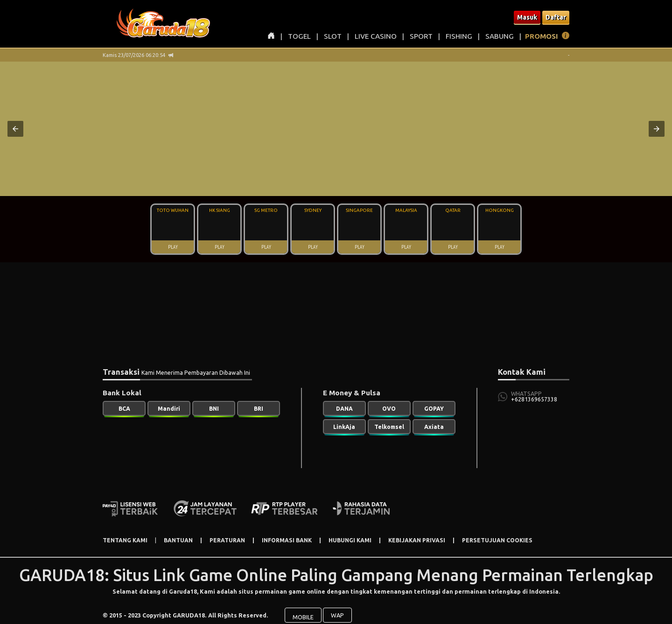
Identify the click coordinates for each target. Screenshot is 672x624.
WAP (337, 609)
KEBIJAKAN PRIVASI (417, 540)
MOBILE (303, 611)
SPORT (421, 36)
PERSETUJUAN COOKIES (497, 540)
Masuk (527, 17)
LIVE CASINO (376, 36)
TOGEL (299, 36)
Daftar (556, 17)
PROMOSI (542, 36)
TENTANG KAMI (125, 540)
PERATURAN (227, 540)
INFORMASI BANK (287, 540)
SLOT (333, 36)
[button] (15, 129)
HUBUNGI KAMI (350, 540)
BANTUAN (178, 540)
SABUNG (500, 36)
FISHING (459, 36)
